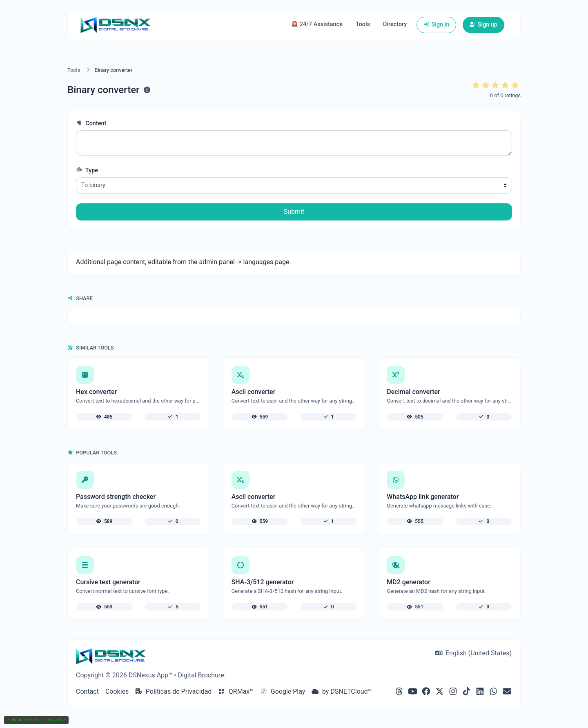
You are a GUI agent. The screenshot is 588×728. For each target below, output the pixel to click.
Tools (363, 24)
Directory (395, 24)
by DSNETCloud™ (342, 691)
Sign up (483, 25)
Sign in (436, 25)
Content (91, 124)
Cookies (117, 691)
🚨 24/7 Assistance (316, 24)
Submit (294, 212)
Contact (87, 691)
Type (87, 170)
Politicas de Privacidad (173, 691)
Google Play (283, 691)
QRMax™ (236, 691)
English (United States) (473, 653)
